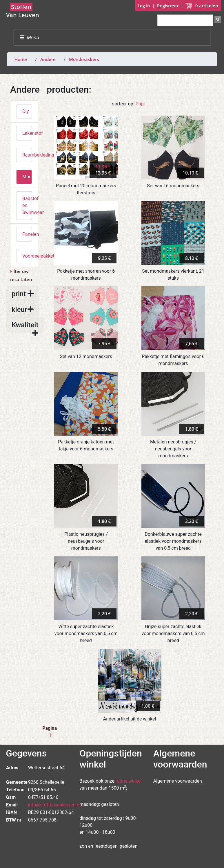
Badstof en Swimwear (27, 205)
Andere (48, 59)
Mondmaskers (84, 59)
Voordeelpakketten (27, 256)
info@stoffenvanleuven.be (55, 805)
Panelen (27, 234)
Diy (26, 111)
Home (21, 59)
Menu (29, 38)
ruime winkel (129, 781)
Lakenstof (27, 133)
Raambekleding (27, 155)
